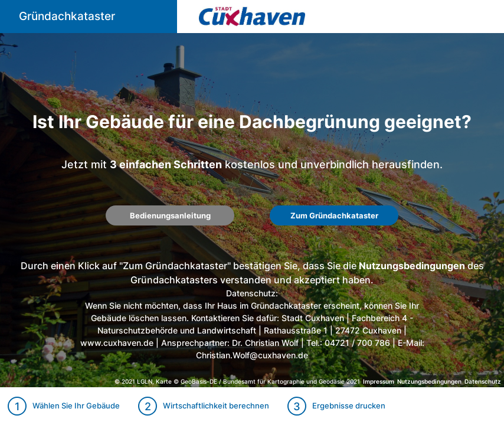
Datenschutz (483, 381)
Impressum (379, 381)
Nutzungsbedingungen (412, 266)
